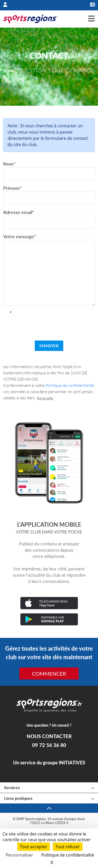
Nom (9, 164)
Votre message (20, 236)
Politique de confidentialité (70, 385)
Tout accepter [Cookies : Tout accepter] (34, 847)
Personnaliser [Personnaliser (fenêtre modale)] (19, 855)
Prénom (12, 188)
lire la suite (45, 398)
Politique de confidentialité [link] (68, 855)
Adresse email (19, 212)
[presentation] (49, 326)
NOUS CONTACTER (49, 736)
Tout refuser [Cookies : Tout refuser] (68, 847)
